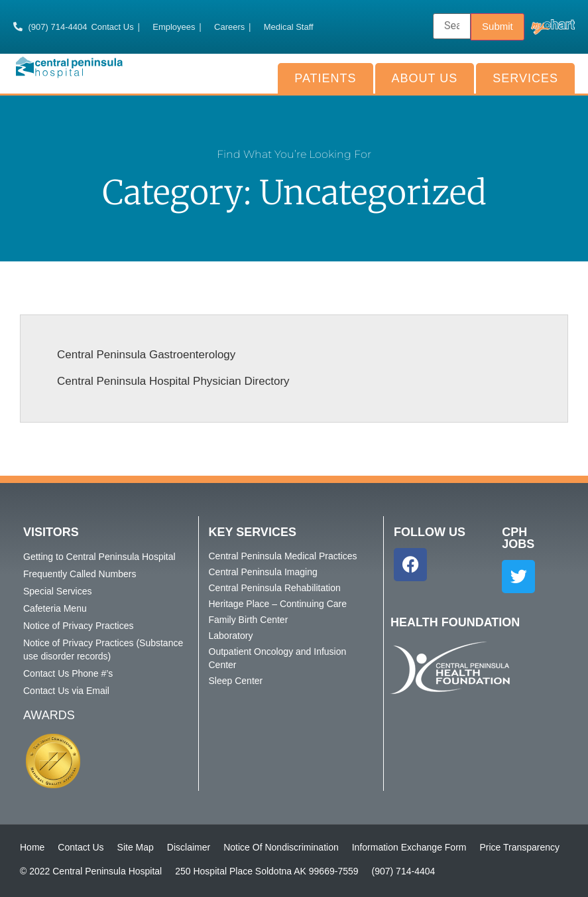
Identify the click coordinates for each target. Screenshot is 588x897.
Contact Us (81, 847)
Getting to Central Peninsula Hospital (99, 557)
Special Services (58, 591)
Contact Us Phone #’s (68, 673)
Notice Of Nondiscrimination (281, 847)
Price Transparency (519, 847)
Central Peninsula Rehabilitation (275, 588)
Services (525, 78)
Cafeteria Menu (55, 608)
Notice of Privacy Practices (79, 626)
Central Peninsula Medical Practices (283, 556)
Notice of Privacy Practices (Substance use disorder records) (103, 650)
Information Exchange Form (409, 847)
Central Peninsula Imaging (263, 572)
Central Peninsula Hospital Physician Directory (173, 381)
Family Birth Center (249, 620)
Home (32, 847)
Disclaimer (189, 847)
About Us (425, 78)
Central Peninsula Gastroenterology (146, 355)
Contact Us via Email (66, 691)
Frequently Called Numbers (80, 574)
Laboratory (231, 636)
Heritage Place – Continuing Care (278, 604)
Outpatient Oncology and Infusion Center (278, 658)
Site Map (136, 847)
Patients (325, 78)
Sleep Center (236, 681)
